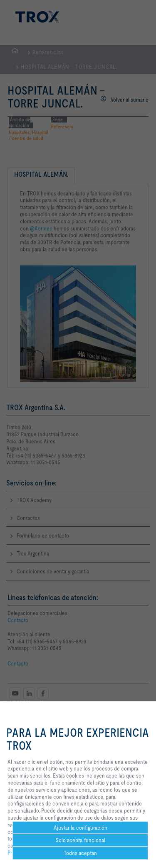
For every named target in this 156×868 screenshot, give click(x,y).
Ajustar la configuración (80, 828)
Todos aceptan (80, 853)
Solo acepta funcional (80, 840)
